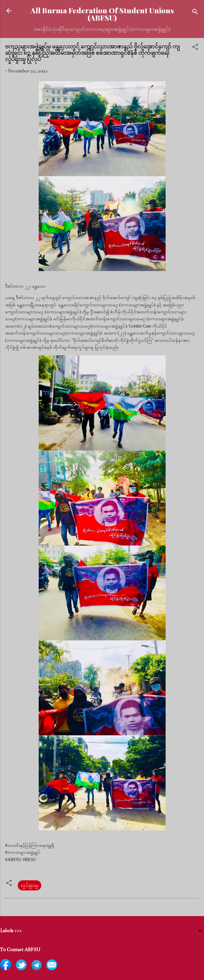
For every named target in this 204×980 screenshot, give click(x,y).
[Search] (195, 13)
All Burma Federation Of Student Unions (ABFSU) (102, 14)
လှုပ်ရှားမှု (30, 885)
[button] (195, 48)
